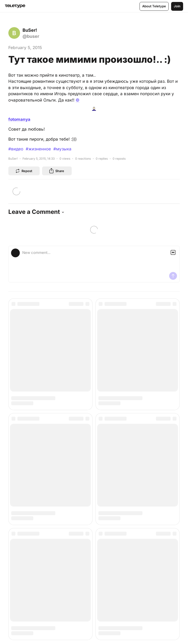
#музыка (62, 149)
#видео (16, 149)
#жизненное (38, 149)
